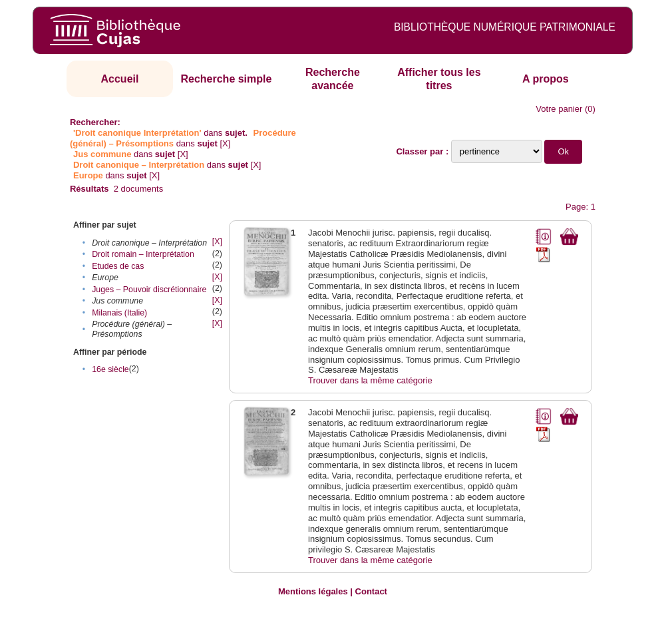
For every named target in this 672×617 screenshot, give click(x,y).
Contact (371, 591)
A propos (546, 79)
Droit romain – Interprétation (143, 254)
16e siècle (110, 369)
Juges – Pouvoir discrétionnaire (149, 290)
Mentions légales (313, 591)
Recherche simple (226, 79)
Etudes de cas (118, 266)
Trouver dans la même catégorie (370, 380)
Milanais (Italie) (119, 313)
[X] (225, 143)
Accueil (120, 79)
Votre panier (559, 109)
